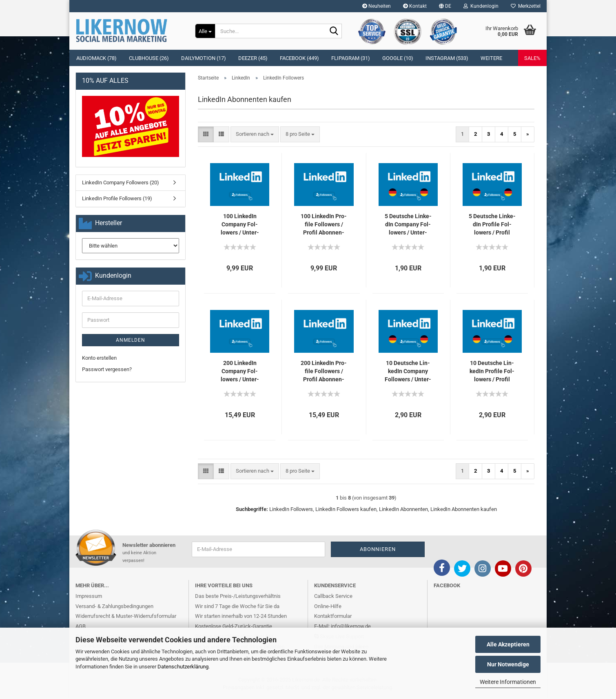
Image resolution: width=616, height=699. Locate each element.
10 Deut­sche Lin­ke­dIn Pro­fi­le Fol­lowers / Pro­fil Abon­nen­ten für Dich (492, 372)
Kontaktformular (333, 616)
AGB (81, 626)
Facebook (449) (299, 58)
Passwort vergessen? (107, 369)
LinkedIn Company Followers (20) (121, 182)
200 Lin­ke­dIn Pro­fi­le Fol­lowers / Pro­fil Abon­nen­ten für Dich (324, 372)
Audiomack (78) (96, 58)
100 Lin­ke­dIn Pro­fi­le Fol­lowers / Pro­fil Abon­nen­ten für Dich (324, 225)
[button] (445, 6)
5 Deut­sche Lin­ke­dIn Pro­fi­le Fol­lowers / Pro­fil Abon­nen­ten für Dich (492, 225)
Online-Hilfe (328, 606)
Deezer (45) (253, 58)
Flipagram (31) (351, 58)
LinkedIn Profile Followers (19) (117, 198)
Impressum (89, 596)
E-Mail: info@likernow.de (342, 626)
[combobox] (255, 134)
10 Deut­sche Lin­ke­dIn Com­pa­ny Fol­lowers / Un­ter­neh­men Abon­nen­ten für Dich (408, 372)
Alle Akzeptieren (508, 644)
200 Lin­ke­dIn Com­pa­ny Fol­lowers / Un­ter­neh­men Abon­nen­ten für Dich (240, 372)
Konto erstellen (99, 358)
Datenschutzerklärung (183, 667)
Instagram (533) (447, 58)
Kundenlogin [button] (481, 6)
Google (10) (398, 58)
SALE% (532, 58)
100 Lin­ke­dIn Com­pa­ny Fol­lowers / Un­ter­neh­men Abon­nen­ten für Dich (240, 225)
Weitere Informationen (508, 682)
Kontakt (415, 6)
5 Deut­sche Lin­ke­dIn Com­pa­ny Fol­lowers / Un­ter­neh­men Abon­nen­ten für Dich (408, 225)
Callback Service (333, 596)
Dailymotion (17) (204, 58)
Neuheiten (377, 6)
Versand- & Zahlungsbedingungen (114, 606)
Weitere (491, 58)
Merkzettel (526, 6)
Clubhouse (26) (149, 58)
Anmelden (131, 340)
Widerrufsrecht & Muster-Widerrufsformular (126, 616)
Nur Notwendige (508, 664)
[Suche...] (205, 31)
